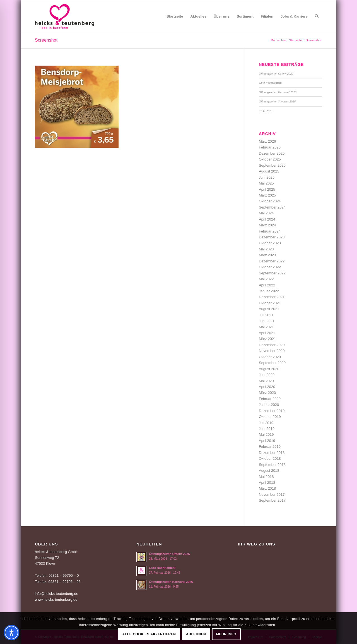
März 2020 (267, 393)
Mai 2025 (266, 183)
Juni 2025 (267, 177)
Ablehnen (196, 634)
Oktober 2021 (270, 303)
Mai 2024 (266, 213)
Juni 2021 (267, 321)
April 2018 (267, 483)
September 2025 (272, 165)
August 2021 (269, 309)
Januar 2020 (269, 405)
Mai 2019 (266, 434)
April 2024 (267, 219)
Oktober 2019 (270, 417)
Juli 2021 (266, 315)
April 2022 (267, 285)
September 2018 (272, 465)
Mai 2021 (266, 327)
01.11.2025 (266, 111)
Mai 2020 (266, 381)
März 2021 (267, 339)
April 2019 (267, 441)
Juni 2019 (267, 429)
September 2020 (272, 363)
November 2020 (272, 351)
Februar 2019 (270, 447)
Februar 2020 (270, 399)
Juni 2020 (267, 375)
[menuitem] (175, 16)
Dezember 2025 (272, 153)
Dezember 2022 (272, 261)
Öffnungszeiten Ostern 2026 (276, 73)
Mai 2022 (266, 279)
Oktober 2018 (270, 459)
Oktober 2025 (270, 159)
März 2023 (267, 255)
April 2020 (267, 387)
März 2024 (267, 225)
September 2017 (272, 500)
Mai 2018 (266, 477)
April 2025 (267, 189)
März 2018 (267, 488)
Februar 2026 (270, 147)
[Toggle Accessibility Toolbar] (11, 633)
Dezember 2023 (272, 237)
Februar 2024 (270, 231)
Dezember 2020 (272, 345)
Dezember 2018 (272, 453)
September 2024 (272, 207)
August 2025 (269, 171)
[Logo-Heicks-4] (65, 16)
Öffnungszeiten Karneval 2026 (278, 92)
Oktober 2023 (270, 243)
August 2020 (269, 369)
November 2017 (272, 495)
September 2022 (272, 273)
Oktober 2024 (270, 201)
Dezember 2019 (272, 411)
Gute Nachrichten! (270, 83)
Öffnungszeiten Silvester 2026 (277, 101)
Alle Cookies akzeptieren (149, 634)
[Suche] (317, 16)
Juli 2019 (266, 423)
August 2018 (269, 471)
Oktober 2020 (270, 357)
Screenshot (46, 40)
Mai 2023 (266, 249)
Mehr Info (226, 634)
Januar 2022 (269, 291)
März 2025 (267, 195)
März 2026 (267, 141)
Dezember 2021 (272, 297)
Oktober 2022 (270, 267)
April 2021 (267, 333)
